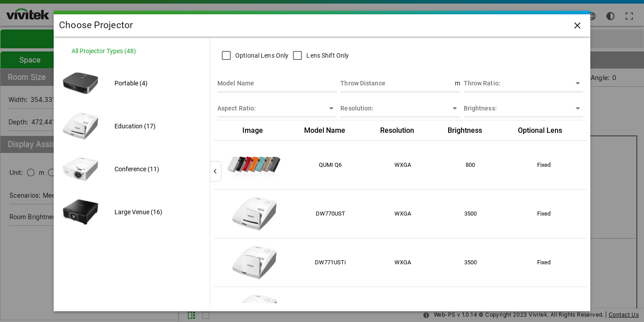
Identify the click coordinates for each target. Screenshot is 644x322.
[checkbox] (253, 55)
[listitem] (132, 51)
